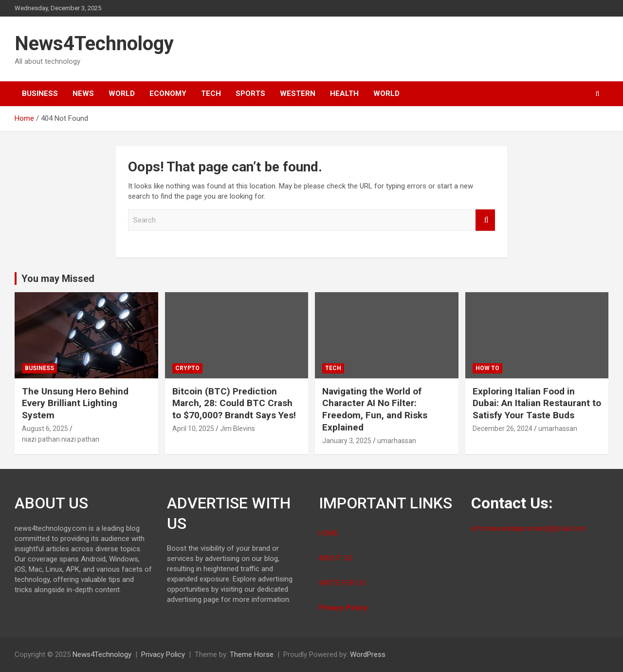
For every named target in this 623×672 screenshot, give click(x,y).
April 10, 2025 (193, 429)
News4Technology (94, 44)
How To (487, 368)
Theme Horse (252, 654)
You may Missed (58, 279)
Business (40, 93)
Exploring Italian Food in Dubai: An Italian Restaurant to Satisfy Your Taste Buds (537, 403)
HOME (329, 533)
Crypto (187, 368)
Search (485, 220)
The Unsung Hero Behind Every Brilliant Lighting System (75, 403)
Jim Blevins (238, 429)
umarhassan (397, 441)
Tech (211, 93)
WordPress (368, 654)
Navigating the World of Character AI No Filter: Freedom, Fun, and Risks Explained (375, 409)
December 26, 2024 (503, 429)
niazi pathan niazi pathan (61, 439)
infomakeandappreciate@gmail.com (529, 528)
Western (298, 93)
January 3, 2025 (347, 441)
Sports (250, 93)
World (122, 93)
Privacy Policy (344, 608)
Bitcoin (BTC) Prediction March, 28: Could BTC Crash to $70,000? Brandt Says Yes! (234, 403)
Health (344, 93)
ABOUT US (336, 558)
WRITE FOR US (342, 583)
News (83, 93)
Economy (168, 93)
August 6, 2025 (45, 429)
